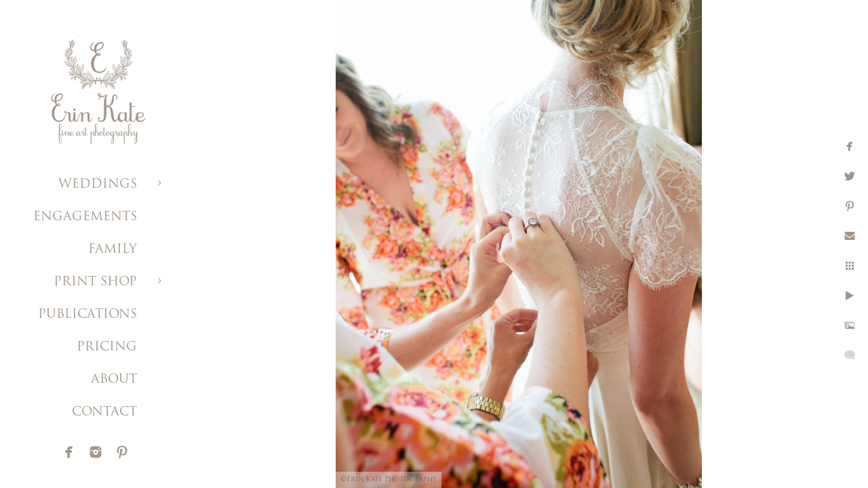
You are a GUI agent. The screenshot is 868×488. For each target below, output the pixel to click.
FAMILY (113, 250)
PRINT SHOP (95, 282)
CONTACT (104, 412)
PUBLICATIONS (87, 315)
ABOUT (114, 380)
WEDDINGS (98, 185)
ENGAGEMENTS (85, 217)
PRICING (107, 347)
